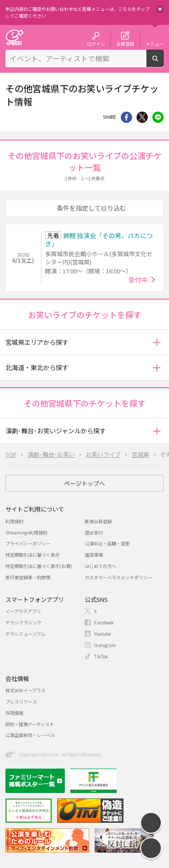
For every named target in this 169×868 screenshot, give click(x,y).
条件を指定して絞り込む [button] (91, 208)
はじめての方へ (100, 566)
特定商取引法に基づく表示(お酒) (39, 566)
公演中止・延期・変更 (107, 543)
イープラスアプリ (23, 611)
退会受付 (94, 533)
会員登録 (125, 43)
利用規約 (14, 521)
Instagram (105, 645)
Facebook (104, 622)
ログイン (96, 43)
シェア (126, 117)
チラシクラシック (23, 622)
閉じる (160, 9)
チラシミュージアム (25, 634)
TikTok (101, 656)
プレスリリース (21, 701)
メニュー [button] (155, 43)
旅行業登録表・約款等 (28, 577)
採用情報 (14, 713)
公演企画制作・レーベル (30, 735)
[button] (157, 342)
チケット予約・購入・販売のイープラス (14, 37)
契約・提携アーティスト (30, 724)
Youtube (103, 634)
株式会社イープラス (25, 690)
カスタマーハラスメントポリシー (119, 577)
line (158, 117)
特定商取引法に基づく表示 (32, 555)
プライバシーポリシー (28, 543)
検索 (163, 63)
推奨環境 (94, 555)
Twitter (142, 117)
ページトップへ (84, 483)
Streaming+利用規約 (26, 533)
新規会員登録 (98, 521)
